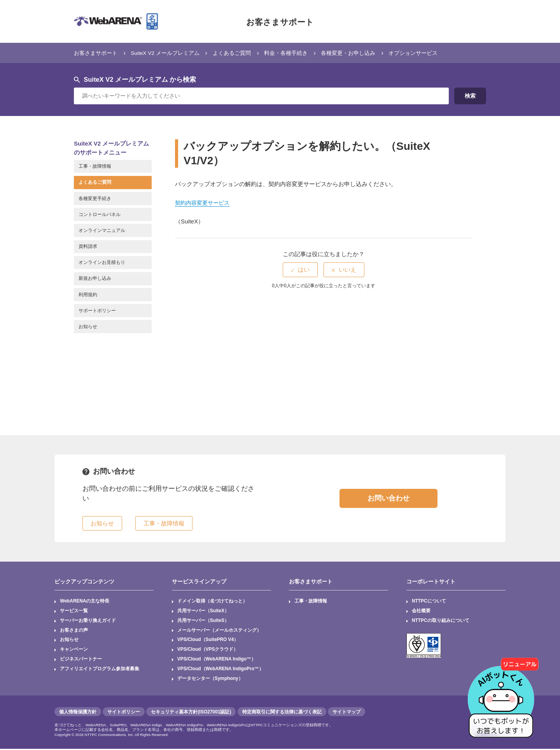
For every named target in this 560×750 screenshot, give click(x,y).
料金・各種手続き (299, 53)
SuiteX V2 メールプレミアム (171, 53)
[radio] (300, 270)
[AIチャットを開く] (504, 694)
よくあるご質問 (242, 53)
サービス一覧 (74, 611)
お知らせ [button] (102, 523)
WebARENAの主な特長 (85, 601)
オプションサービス (433, 53)
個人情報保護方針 (78, 713)
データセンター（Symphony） (210, 680)
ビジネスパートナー (81, 660)
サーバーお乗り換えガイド (88, 621)
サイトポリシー (124, 713)
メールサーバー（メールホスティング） (219, 631)
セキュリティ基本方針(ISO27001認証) (191, 713)
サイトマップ (346, 713)
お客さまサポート (280, 21)
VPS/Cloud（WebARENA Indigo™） (217, 660)
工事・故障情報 (311, 601)
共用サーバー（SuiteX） (203, 611)
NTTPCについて (429, 601)
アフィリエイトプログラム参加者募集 (100, 670)
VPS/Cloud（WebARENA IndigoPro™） (221, 670)
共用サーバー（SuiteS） (203, 621)
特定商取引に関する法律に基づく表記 (282, 713)
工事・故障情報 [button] (164, 523)
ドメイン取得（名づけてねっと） (212, 601)
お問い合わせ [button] (388, 498)
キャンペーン (74, 650)
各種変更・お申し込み (365, 53)
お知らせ (69, 640)
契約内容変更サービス (204, 203)
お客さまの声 (74, 631)
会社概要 (421, 611)
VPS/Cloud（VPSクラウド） (208, 650)
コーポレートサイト (431, 581)
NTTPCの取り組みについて (441, 621)
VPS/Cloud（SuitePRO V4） (208, 640)
